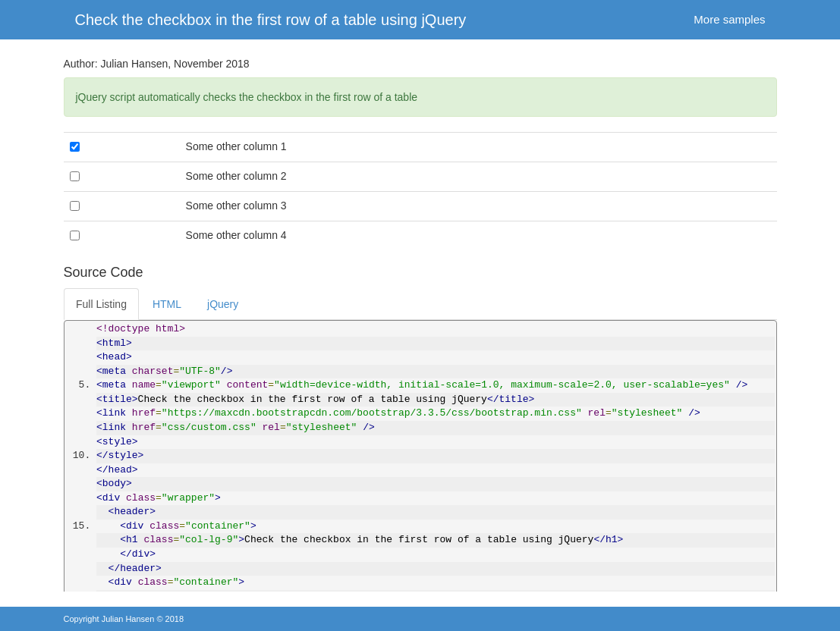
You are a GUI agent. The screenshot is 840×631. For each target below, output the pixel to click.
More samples (729, 19)
